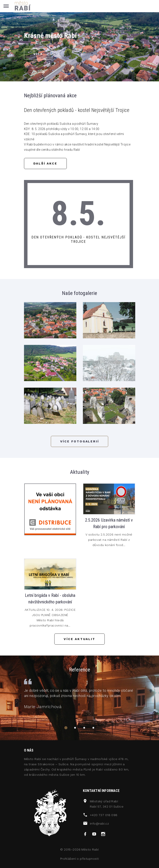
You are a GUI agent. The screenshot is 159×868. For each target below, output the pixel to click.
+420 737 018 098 (104, 815)
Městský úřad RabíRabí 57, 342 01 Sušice (107, 804)
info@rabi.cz (99, 823)
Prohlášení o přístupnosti (80, 859)
